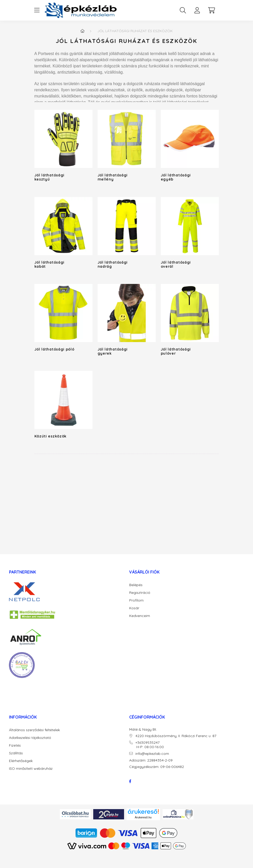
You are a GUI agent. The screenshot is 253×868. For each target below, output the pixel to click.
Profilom (136, 600)
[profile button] (197, 10)
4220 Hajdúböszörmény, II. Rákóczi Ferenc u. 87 (176, 736)
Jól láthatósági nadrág (113, 264)
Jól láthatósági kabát (50, 264)
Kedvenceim (140, 616)
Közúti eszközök (51, 436)
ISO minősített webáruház (31, 769)
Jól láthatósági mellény (113, 177)
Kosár (134, 608)
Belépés (136, 585)
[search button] (183, 10)
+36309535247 (147, 743)
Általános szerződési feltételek (34, 730)
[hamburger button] (37, 10)
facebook (130, 781)
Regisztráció (140, 593)
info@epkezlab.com (152, 754)
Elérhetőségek (21, 761)
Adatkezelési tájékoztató (30, 738)
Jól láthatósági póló (54, 349)
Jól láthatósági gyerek (113, 351)
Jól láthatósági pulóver (176, 351)
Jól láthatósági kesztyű (50, 177)
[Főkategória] (82, 31)
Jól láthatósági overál (176, 264)
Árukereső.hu (143, 817)
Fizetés (15, 745)
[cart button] (212, 10)
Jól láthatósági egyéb (176, 177)
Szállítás (16, 753)
